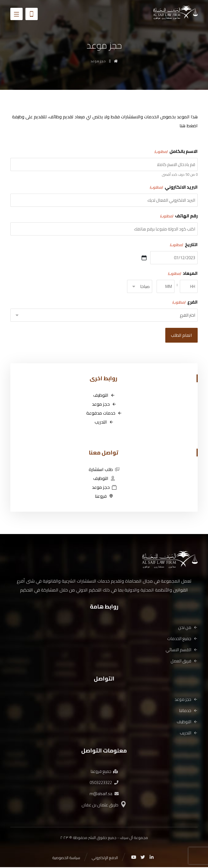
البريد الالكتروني (173, 187)
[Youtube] (134, 858)
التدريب (104, 422)
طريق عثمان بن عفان (104, 805)
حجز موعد (104, 405)
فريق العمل (184, 661)
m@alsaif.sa (104, 794)
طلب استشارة (104, 470)
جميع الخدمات (182, 639)
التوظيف (104, 396)
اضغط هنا (189, 126)
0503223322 (104, 783)
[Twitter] (143, 858)
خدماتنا (188, 711)
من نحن (188, 628)
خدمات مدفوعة (104, 413)
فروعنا (104, 497)
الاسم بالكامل (176, 152)
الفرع (185, 302)
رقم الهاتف (178, 216)
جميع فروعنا (104, 772)
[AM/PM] (140, 287)
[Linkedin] (152, 858)
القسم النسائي (182, 650)
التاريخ (183, 245)
